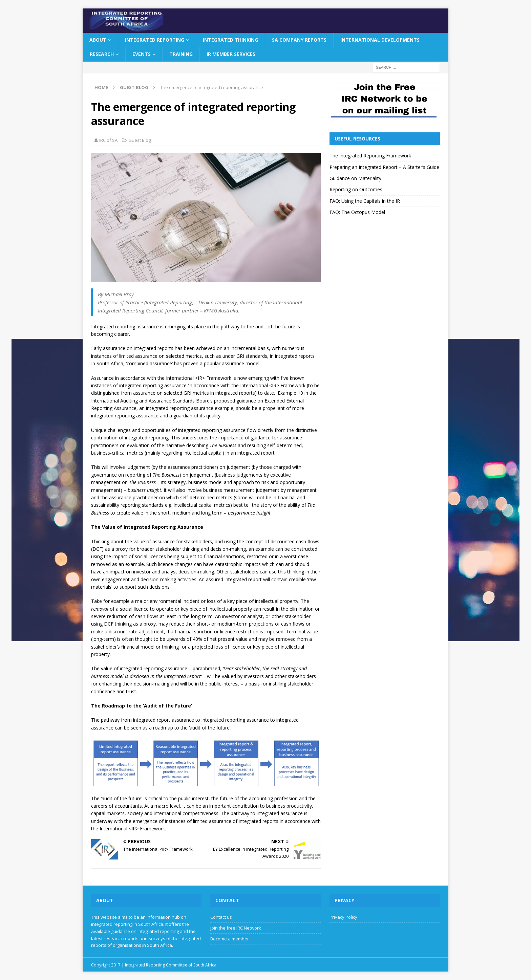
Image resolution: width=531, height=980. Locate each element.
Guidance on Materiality (355, 178)
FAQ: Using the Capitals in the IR (365, 201)
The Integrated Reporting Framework (370, 156)
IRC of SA (108, 140)
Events (142, 54)
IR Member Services (231, 54)
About (98, 40)
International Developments (380, 40)
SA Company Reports (299, 40)
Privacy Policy (343, 917)
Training (181, 54)
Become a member (230, 939)
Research (102, 54)
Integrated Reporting (155, 40)
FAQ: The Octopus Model (357, 212)
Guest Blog (140, 140)
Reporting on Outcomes (356, 189)
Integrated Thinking (230, 40)
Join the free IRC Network (236, 928)
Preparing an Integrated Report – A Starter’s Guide (384, 167)
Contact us (221, 917)
